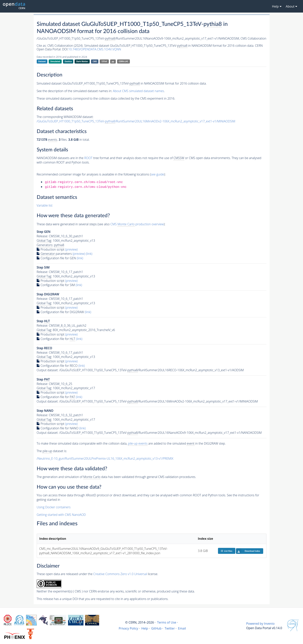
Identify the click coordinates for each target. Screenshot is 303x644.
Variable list (45, 205)
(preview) (71, 249)
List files (226, 551)
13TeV (104, 61)
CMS (95, 61)
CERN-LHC (123, 61)
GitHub (156, 628)
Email (182, 628)
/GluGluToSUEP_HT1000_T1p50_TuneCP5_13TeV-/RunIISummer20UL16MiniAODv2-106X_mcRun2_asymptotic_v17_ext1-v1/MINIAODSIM (136, 121)
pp (113, 61)
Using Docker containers (54, 507)
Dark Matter (82, 61)
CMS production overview (137, 224)
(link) (89, 254)
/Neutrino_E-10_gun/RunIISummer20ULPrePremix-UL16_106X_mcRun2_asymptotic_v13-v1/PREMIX (105, 458)
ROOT (88, 158)
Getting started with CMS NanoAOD (61, 515)
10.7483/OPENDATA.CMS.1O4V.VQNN (95, 49)
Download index (248, 551)
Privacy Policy (128, 628)
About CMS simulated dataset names (138, 91)
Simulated (55, 61)
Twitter (170, 628)
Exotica (68, 61)
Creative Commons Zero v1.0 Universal (120, 574)
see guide (157, 174)
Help (145, 628)
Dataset (42, 61)
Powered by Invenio (260, 624)
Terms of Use (167, 622)
